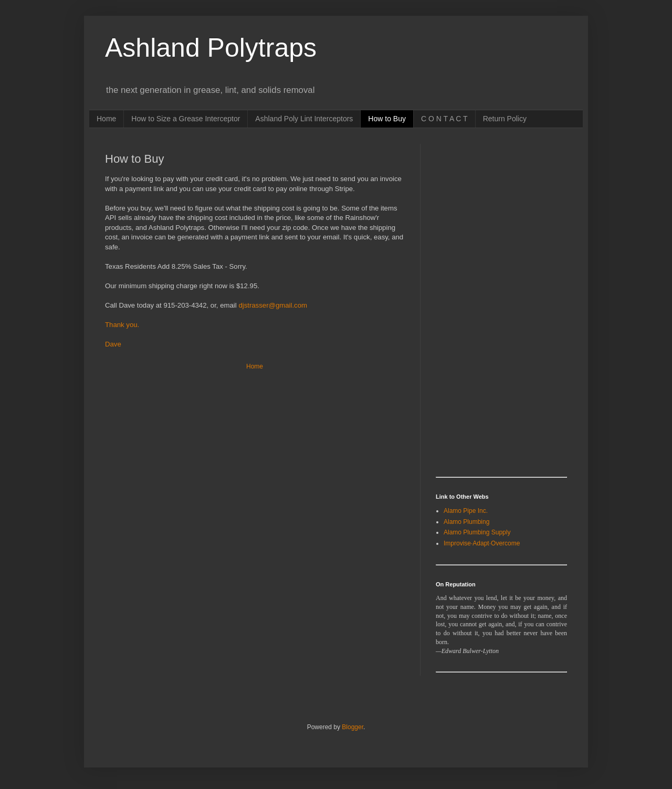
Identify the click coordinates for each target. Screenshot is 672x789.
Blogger (353, 727)
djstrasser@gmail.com (273, 305)
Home (106, 119)
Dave (113, 344)
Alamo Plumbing (466, 522)
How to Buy (387, 119)
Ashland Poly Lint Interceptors (304, 119)
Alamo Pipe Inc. (466, 511)
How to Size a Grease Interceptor (186, 119)
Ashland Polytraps (211, 48)
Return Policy (505, 119)
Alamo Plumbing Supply (477, 532)
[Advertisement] (478, 301)
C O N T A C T (444, 119)
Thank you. (122, 325)
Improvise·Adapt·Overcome (482, 543)
